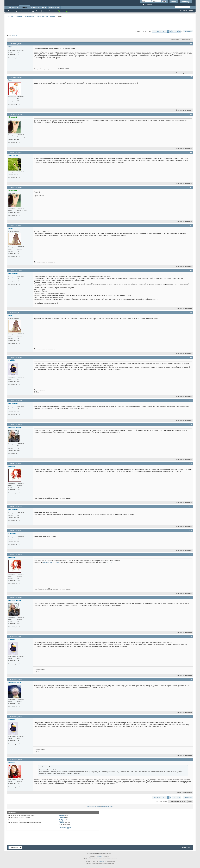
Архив (184, 847)
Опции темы (175, 40)
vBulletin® (100, 856)
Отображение (186, 40)
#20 (191, 759)
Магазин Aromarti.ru (39, 8)
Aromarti (101, 862)
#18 (191, 680)
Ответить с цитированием (183, 73)
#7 (191, 270)
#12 (191, 463)
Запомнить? (147, 5)
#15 (191, 554)
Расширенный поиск (186, 11)
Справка (24, 11)
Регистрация (186, 2)
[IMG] (61, 820)
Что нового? (13, 8)
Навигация (52, 11)
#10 (191, 400)
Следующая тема (107, 806)
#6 (191, 225)
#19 (191, 717)
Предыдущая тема (93, 806)
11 (180, 31)
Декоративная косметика (46, 16)
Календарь (31, 11)
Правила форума (65, 828)
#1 (191, 44)
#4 (191, 152)
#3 (191, 114)
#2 (191, 77)
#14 (191, 530)
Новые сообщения (14, 11)
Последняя (189, 31)
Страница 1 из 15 (160, 31)
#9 (191, 357)
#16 (191, 597)
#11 (191, 424)
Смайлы (62, 818)
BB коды (62, 815)
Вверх (190, 801)
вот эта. (109, 562)
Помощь (174, 2)
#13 (191, 506)
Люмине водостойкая (51, 562)
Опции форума (41, 11)
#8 (191, 313)
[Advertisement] (100, 24)
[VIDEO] (62, 822)
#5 (191, 187)
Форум (24, 8)
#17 (191, 636)
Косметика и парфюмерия (25, 16)
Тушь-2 (14, 36)
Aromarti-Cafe (54, 8)
